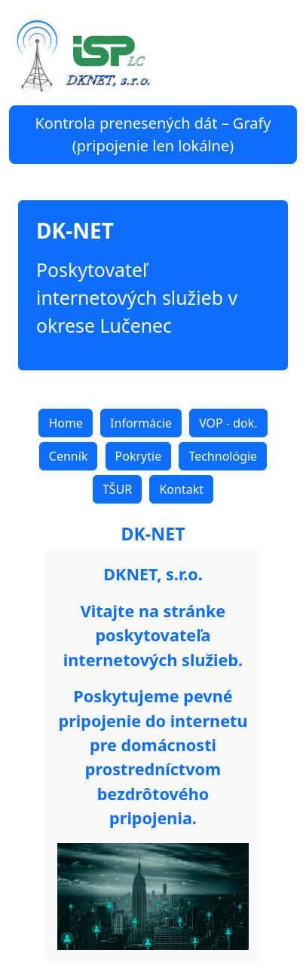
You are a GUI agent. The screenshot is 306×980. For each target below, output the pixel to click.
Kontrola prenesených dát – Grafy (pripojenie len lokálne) (153, 134)
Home (66, 423)
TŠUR (117, 489)
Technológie (223, 456)
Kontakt (181, 489)
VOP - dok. (228, 423)
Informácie (141, 423)
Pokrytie (139, 456)
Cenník (69, 456)
